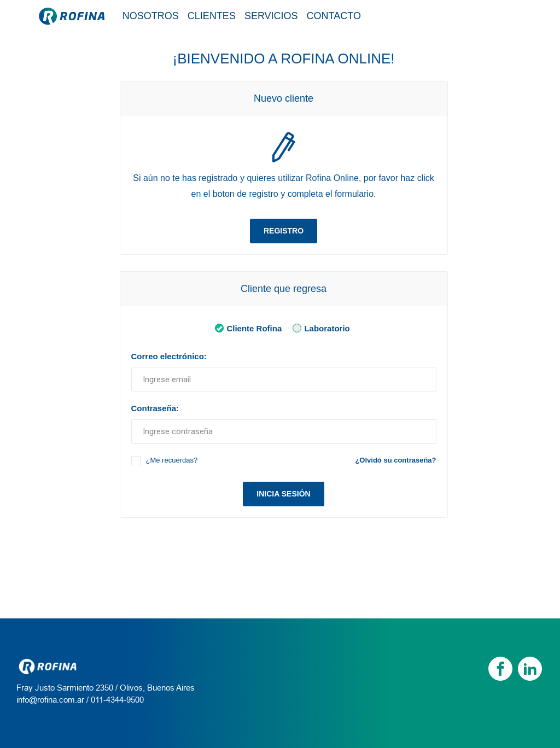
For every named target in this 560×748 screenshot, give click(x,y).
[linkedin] (530, 669)
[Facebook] (500, 669)
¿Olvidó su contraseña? (395, 460)
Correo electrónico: (169, 356)
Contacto (334, 16)
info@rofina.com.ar (50, 700)
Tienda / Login (479, 15)
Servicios (271, 16)
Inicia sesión (283, 494)
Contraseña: (155, 408)
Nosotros (151, 16)
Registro (284, 231)
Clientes (212, 16)
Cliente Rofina (246, 328)
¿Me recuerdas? (172, 460)
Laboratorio (319, 328)
